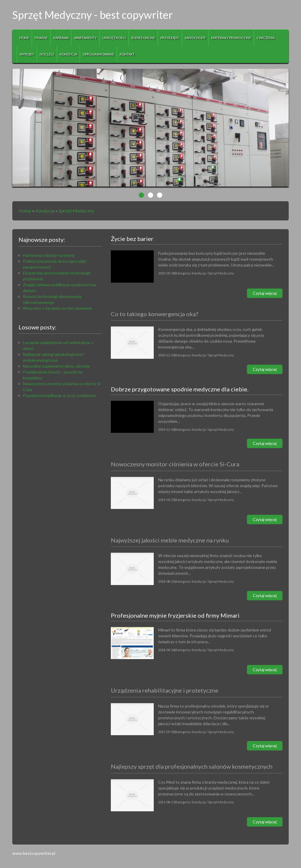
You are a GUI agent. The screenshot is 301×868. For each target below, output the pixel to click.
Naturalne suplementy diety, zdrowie (56, 366)
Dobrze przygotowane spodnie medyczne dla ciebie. (180, 389)
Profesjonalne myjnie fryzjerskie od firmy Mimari (175, 615)
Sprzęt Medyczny (76, 211)
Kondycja (45, 211)
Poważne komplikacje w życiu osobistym (59, 395)
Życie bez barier (132, 239)
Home (25, 211)
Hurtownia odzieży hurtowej (49, 255)
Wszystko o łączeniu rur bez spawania (57, 308)
